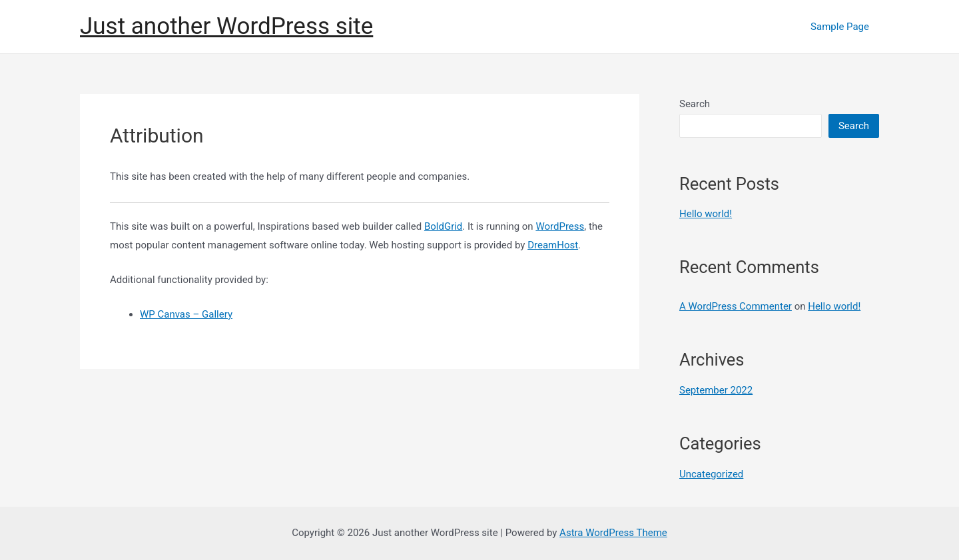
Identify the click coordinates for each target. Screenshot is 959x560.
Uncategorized (711, 474)
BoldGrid (443, 226)
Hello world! (706, 214)
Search (695, 104)
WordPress (560, 226)
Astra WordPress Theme (613, 533)
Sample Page (840, 27)
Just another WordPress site (226, 26)
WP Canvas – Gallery (186, 314)
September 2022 (716, 390)
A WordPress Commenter (736, 306)
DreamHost (553, 245)
